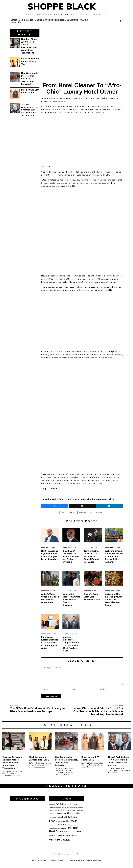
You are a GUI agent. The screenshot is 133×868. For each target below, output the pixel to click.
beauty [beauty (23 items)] (64, 808)
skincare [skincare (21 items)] (74, 832)
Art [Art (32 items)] (71, 804)
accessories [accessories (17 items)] (52, 804)
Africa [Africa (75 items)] (59, 804)
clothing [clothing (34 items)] (64, 810)
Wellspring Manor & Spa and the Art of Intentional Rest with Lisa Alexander (114, 556)
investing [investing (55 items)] (62, 825)
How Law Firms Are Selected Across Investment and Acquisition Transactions (29, 46)
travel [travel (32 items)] (73, 835)
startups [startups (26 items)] (60, 836)
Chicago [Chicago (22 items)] (57, 810)
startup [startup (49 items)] (53, 835)
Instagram (100, 499)
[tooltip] (55, 506)
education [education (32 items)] (76, 813)
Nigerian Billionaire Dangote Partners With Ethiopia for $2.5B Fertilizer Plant (71, 644)
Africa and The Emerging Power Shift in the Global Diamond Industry (113, 599)
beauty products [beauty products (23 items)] (72, 808)
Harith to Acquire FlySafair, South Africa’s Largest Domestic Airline (50, 555)
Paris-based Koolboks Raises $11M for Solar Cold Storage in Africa (50, 642)
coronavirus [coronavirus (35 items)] (59, 813)
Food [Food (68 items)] (52, 821)
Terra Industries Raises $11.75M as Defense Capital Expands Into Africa (92, 556)
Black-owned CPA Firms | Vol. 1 (30, 91)
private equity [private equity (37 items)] (72, 828)
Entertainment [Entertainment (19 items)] (53, 817)
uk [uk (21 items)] (77, 836)
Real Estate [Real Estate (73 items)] (56, 831)
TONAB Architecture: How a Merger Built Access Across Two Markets (30, 110)
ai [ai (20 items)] (64, 804)
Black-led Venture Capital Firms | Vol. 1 (30, 61)
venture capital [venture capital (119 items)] (60, 839)
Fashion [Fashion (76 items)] (67, 817)
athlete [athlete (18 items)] (59, 808)
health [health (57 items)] (74, 821)
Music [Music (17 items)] (74, 825)
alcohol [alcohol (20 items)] (67, 804)
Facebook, (88, 499)
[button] (78, 854)
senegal (83, 513)
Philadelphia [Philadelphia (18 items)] (63, 828)
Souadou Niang (96, 513)
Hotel (73, 513)
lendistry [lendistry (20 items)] (69, 825)
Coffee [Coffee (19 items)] (69, 810)
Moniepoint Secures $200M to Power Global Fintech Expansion (71, 599)
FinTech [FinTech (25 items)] (75, 817)
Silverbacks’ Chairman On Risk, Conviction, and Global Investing (71, 556)
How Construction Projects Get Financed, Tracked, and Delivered (30, 79)
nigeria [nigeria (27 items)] (79, 825)
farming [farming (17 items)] (60, 817)
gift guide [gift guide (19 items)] (58, 821)
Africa (64, 513)
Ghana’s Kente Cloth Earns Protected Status (92, 597)
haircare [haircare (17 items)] (64, 821)
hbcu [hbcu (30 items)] (68, 821)
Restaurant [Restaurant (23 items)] (67, 832)
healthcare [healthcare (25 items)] (53, 825)
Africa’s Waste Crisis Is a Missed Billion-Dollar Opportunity (50, 598)
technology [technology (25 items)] (67, 836)
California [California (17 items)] (52, 810)
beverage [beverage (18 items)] (80, 808)
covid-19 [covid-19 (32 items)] (68, 813)
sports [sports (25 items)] (79, 832)
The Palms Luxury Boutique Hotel (88, 98)
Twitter (111, 499)
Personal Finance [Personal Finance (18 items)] (54, 828)
